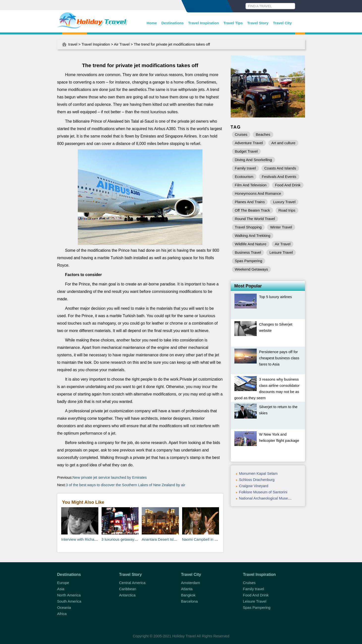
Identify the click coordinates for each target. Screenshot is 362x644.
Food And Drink (288, 185)
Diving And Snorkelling (253, 160)
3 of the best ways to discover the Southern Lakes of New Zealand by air (126, 485)
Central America (132, 583)
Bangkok (188, 595)
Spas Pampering (249, 261)
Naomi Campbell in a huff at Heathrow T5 (216, 539)
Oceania (64, 607)
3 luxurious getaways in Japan (126, 539)
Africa (62, 614)
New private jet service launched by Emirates (110, 477)
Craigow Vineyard (254, 486)
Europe (63, 583)
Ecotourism (244, 177)
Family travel (245, 168)
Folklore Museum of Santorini (263, 492)
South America (69, 601)
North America (69, 595)
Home (152, 23)
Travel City (282, 23)
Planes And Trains (250, 202)
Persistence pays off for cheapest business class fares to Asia (279, 358)
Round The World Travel (255, 219)
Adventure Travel (249, 143)
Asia (61, 589)
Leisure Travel (281, 252)
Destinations (172, 23)
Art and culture (283, 143)
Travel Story (258, 23)
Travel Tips (233, 23)
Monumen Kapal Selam (258, 473)
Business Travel (248, 252)
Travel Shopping (248, 227)
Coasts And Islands (280, 168)
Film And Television (251, 185)
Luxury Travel (284, 202)
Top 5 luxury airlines (276, 297)
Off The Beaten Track (252, 210)
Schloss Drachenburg (257, 480)
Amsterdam (191, 583)
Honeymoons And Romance (258, 193)
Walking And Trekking (253, 236)
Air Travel (122, 44)
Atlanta (187, 589)
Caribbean (128, 589)
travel (73, 44)
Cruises (241, 134)
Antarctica (127, 595)
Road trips (287, 210)
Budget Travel (246, 151)
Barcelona (190, 601)
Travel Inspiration (203, 23)
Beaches (263, 134)
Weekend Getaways (251, 269)
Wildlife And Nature (251, 244)
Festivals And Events (279, 177)
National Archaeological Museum (266, 498)
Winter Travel (281, 227)
